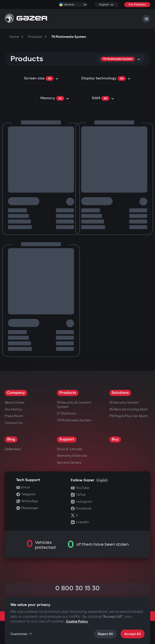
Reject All (105, 634)
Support (67, 439)
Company (16, 393)
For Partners (137, 5)
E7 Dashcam (67, 413)
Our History (14, 409)
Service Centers (69, 463)
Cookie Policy (77, 621)
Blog (11, 439)
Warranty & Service (72, 456)
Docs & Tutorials (70, 449)
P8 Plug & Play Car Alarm (129, 416)
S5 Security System (124, 402)
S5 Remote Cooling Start (129, 409)
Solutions (120, 393)
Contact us (14, 423)
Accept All (133, 634)
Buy (115, 439)
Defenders (13, 449)
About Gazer (15, 402)
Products (68, 393)
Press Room (14, 416)
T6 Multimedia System (74, 420)
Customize (22, 634)
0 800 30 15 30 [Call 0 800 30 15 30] (77, 588)
